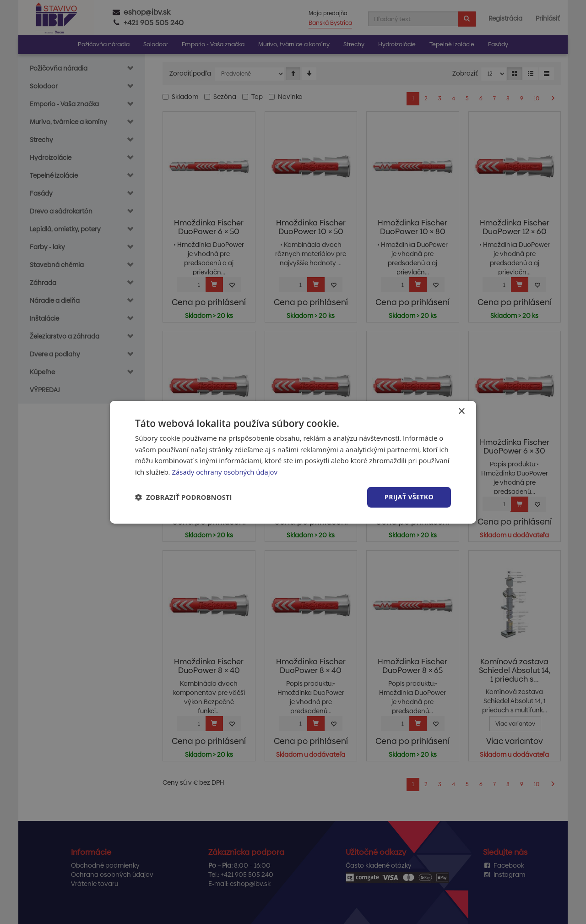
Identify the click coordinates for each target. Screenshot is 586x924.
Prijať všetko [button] (409, 497)
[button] (184, 497)
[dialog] (293, 462)
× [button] (461, 411)
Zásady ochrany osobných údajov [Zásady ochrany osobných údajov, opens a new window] (225, 472)
